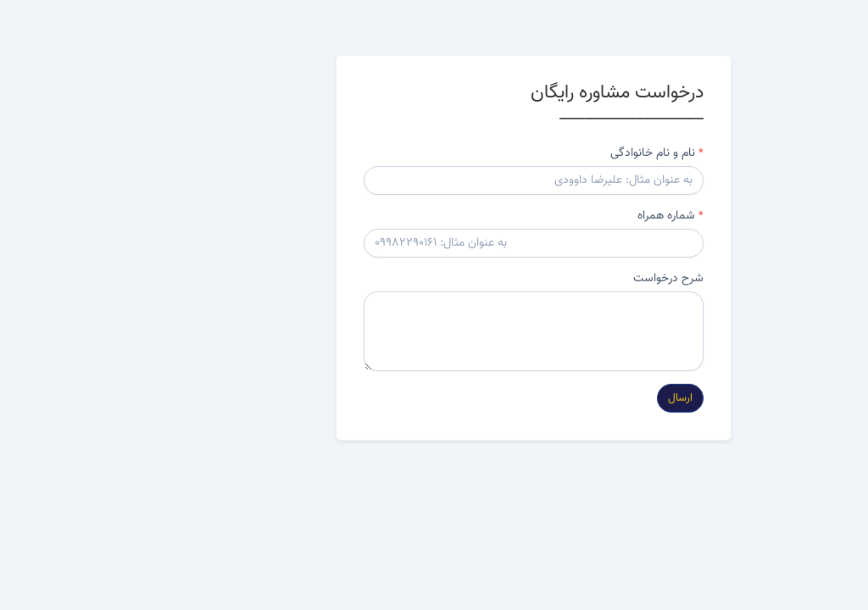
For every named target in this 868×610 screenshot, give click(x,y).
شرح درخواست (569, 279)
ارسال (581, 398)
